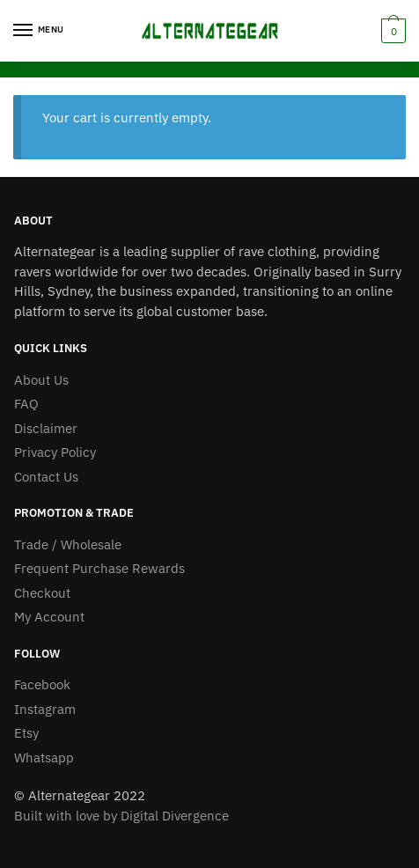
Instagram (45, 709)
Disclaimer (46, 428)
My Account (49, 617)
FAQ (26, 404)
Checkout (42, 593)
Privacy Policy (55, 452)
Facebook (42, 684)
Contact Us (46, 477)
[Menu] (40, 31)
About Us (41, 380)
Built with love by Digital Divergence (121, 816)
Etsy (26, 733)
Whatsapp (44, 758)
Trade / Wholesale (68, 544)
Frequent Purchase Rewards (99, 568)
